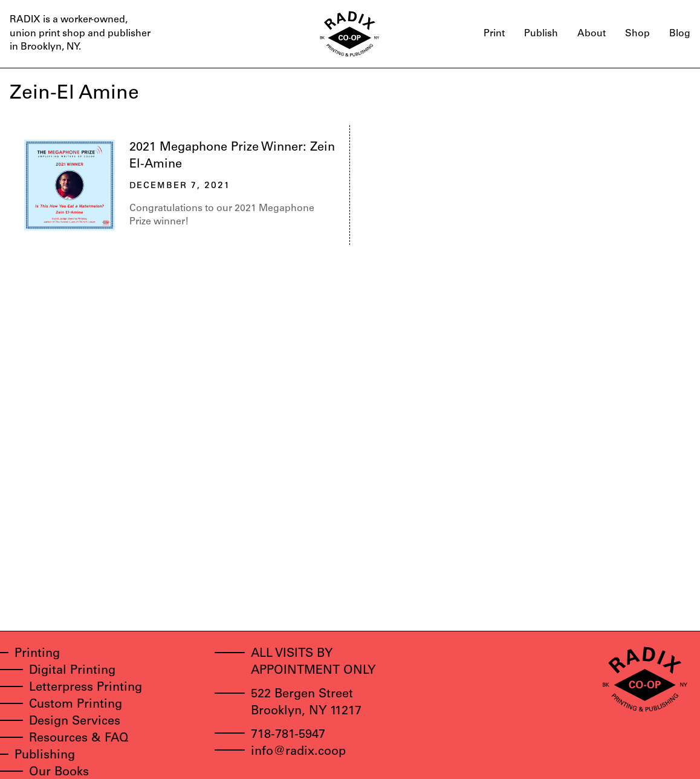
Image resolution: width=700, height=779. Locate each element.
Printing (37, 654)
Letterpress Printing (86, 688)
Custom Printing (76, 705)
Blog (680, 34)
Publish (541, 34)
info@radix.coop (298, 752)
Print (494, 34)
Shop (637, 34)
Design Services (75, 722)
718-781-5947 (288, 735)
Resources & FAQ (79, 739)
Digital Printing (72, 671)
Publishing (45, 756)
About (591, 34)
